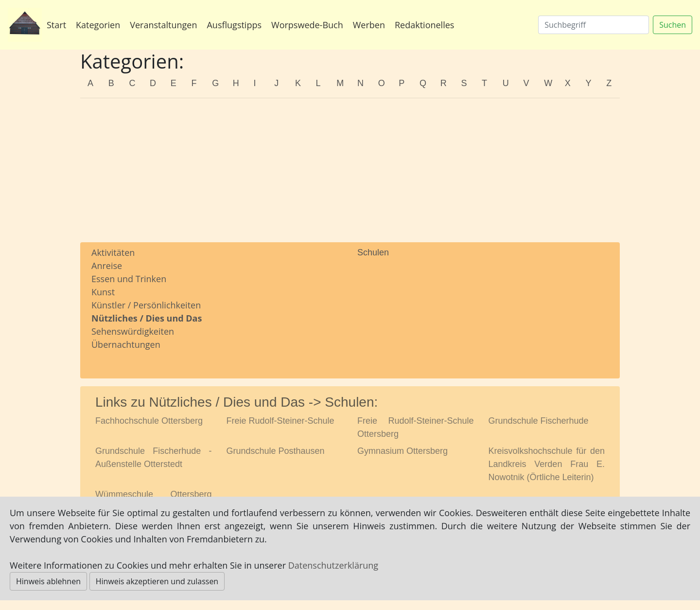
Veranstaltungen (163, 25)
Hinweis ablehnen (48, 581)
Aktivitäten (113, 252)
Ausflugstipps (234, 25)
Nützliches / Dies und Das (147, 318)
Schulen (373, 252)
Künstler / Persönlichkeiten (146, 305)
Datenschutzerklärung (333, 565)
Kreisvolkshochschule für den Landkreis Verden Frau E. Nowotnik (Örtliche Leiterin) (547, 464)
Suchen (673, 25)
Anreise (107, 266)
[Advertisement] (350, 174)
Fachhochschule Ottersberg (149, 421)
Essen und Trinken (129, 279)
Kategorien (98, 25)
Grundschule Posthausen (276, 451)
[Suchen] (594, 25)
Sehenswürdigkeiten (133, 331)
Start (56, 25)
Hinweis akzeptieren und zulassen (157, 581)
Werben (369, 25)
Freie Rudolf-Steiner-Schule (280, 421)
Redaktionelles (424, 25)
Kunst (103, 292)
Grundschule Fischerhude (539, 421)
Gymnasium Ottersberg (402, 451)
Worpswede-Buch (307, 25)
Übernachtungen (126, 344)
